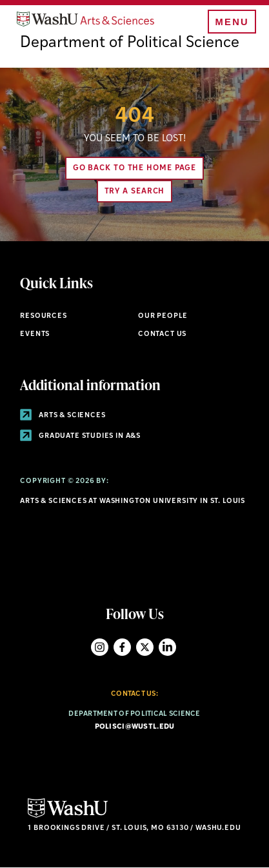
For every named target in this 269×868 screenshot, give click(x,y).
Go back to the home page (135, 168)
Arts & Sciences (63, 416)
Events (35, 334)
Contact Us (162, 334)
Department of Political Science (130, 43)
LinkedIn (167, 647)
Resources (43, 316)
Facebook (122, 647)
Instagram (100, 647)
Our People (163, 316)
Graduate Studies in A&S (80, 436)
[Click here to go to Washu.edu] (68, 816)
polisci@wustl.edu (135, 727)
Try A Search (135, 192)
